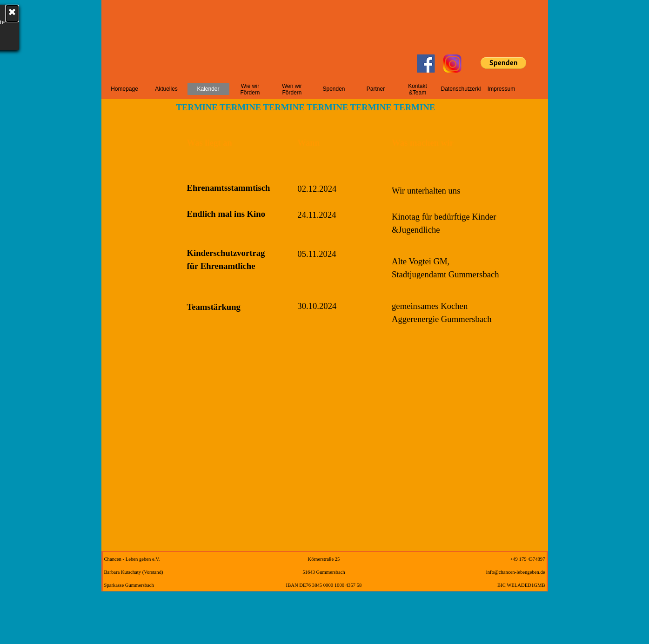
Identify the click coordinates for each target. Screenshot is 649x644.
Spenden (334, 89)
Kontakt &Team (418, 89)
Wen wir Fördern (292, 89)
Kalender (208, 89)
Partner (376, 89)
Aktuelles (166, 89)
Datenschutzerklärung (468, 89)
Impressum (501, 89)
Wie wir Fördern (250, 89)
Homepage (124, 89)
